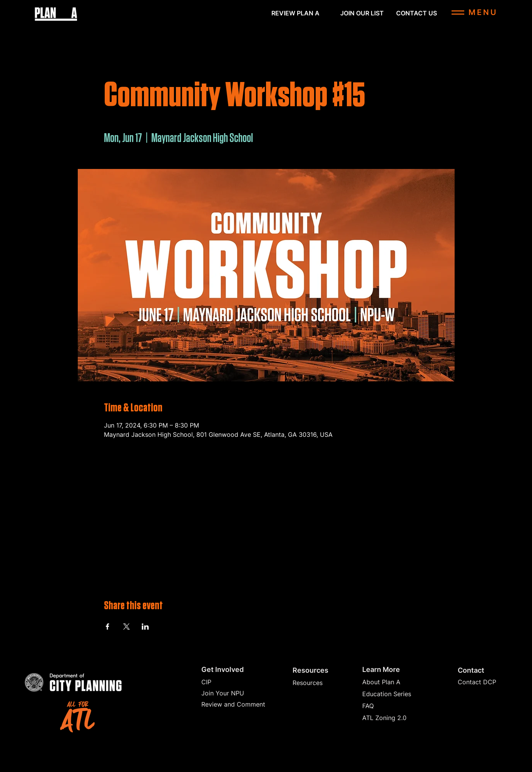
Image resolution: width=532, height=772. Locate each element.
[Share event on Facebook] (108, 627)
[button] (362, 13)
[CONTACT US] (417, 13)
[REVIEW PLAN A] (295, 13)
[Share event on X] (126, 627)
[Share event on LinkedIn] (145, 627)
